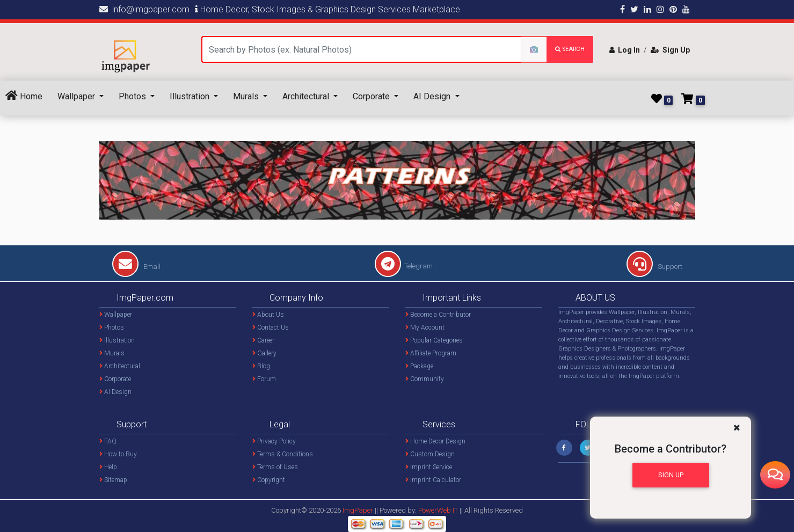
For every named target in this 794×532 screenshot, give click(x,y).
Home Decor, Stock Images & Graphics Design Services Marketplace (327, 9)
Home (24, 96)
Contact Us (271, 327)
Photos (133, 96)
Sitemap (113, 480)
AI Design (433, 96)
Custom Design (430, 454)
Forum (264, 379)
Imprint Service (429, 467)
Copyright (269, 480)
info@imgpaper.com (144, 9)
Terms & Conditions (283, 454)
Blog (261, 366)
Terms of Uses (275, 467)
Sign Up (670, 50)
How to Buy (118, 454)
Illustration (191, 96)
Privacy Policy (274, 441)
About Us (268, 315)
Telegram (404, 266)
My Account (425, 327)
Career (263, 340)
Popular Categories (434, 340)
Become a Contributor (438, 315)
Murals (247, 96)
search (570, 49)
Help (108, 467)
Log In (625, 50)
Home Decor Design (435, 441)
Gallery (264, 353)
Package (419, 366)
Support (654, 267)
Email (136, 267)
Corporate (372, 96)
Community (425, 379)
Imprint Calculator (433, 480)
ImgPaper (358, 510)
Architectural (307, 96)
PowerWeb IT (439, 510)
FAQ (108, 441)
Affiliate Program (431, 353)
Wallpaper (77, 96)
